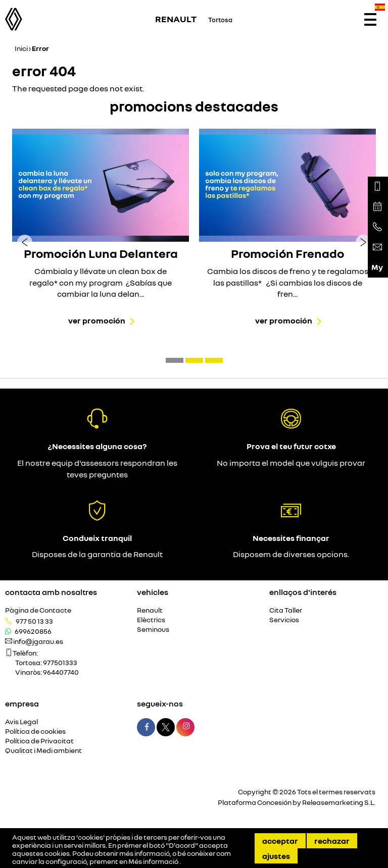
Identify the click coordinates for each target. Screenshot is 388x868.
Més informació (154, 861)
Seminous (153, 630)
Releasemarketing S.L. (339, 802)
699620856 (33, 631)
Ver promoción (97, 320)
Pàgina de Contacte (38, 610)
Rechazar (332, 841)
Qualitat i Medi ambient (43, 751)
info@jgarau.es (38, 641)
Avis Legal (21, 722)
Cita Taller (286, 610)
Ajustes (276, 856)
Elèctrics (151, 620)
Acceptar (280, 841)
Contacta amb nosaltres (51, 592)
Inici (21, 48)
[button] (175, 360)
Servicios (284, 620)
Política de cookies (35, 731)
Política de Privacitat (39, 741)
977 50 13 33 (34, 621)
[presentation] (25, 242)
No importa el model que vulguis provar (291, 463)
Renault (150, 610)
